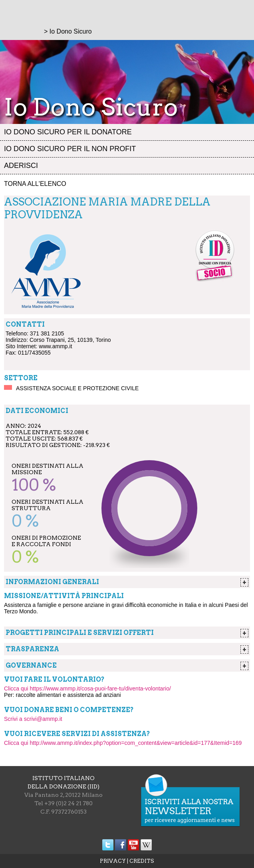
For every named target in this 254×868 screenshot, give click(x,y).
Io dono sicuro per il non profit (70, 149)
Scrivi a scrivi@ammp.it (33, 719)
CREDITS (142, 861)
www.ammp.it (55, 346)
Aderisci (21, 166)
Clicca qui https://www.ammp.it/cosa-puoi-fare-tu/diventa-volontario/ (87, 688)
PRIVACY (113, 861)
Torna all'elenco (35, 184)
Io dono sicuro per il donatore (68, 132)
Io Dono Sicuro (71, 31)
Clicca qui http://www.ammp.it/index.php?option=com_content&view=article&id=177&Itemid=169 (123, 743)
